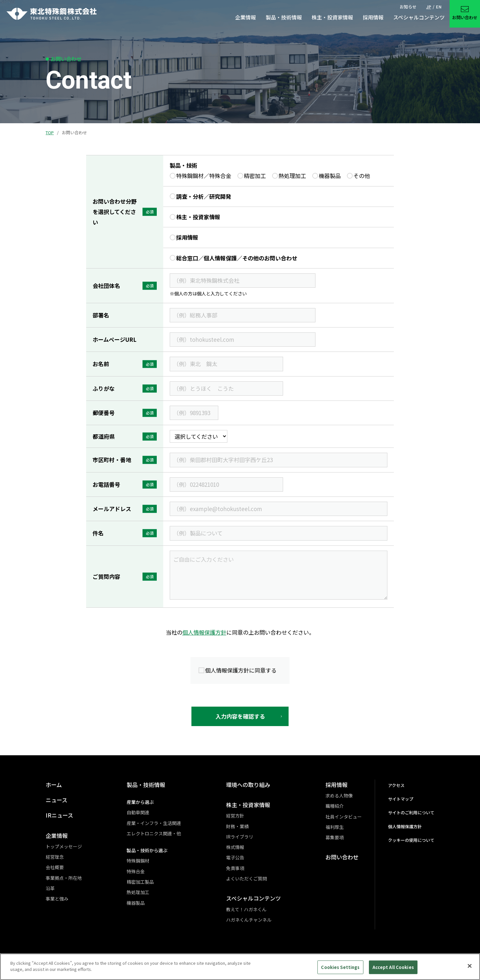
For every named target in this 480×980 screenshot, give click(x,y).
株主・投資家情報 (248, 805)
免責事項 (235, 868)
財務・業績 (237, 826)
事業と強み (57, 899)
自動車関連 (138, 812)
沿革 (50, 888)
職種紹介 (335, 806)
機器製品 (136, 903)
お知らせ (408, 7)
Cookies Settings (340, 970)
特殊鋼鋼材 (138, 861)
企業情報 (57, 836)
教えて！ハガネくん (246, 909)
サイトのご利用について (411, 813)
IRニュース (59, 815)
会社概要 (55, 867)
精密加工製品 (140, 882)
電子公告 (235, 857)
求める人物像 (339, 795)
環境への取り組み (248, 785)
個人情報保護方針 (204, 632)
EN (439, 7)
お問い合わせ (342, 857)
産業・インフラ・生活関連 (154, 823)
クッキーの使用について (411, 840)
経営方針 (235, 816)
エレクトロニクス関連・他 (154, 833)
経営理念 (55, 857)
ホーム (54, 785)
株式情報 (235, 847)
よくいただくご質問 (246, 878)
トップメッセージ (64, 846)
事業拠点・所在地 (64, 878)
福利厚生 (335, 827)
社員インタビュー (344, 817)
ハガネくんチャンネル (249, 920)
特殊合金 (136, 871)
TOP (50, 132)
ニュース (57, 800)
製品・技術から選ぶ (147, 850)
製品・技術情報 (146, 785)
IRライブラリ (240, 837)
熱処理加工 (138, 892)
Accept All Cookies (393, 970)
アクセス (396, 785)
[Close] (470, 969)
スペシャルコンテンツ (253, 898)
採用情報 (337, 785)
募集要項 (335, 837)
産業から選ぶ (140, 802)
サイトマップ (401, 799)
